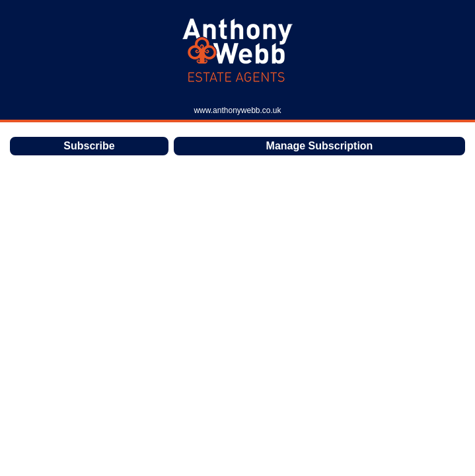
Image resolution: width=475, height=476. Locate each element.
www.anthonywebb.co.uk (237, 110)
